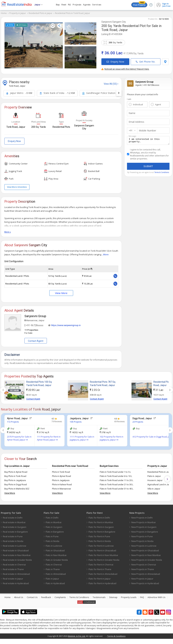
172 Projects (13, 421)
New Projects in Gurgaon (144, 526)
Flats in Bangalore (55, 531)
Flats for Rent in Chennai (101, 563)
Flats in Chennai (54, 563)
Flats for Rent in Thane (100, 568)
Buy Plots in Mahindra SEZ (17, 488)
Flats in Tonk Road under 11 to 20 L (117, 479)
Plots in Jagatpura (61, 479)
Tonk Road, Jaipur (115, 29)
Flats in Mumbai (54, 521)
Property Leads (129, 596)
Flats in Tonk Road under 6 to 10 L (116, 475)
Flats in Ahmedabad (56, 573)
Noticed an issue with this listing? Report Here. (125, 68)
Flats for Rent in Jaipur (100, 577)
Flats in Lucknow (54, 545)
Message (133, 135)
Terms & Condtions (162, 172)
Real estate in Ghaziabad (16, 549)
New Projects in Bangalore (145, 531)
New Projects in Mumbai (143, 521)
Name (132, 112)
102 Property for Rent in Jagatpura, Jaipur (112, 437)
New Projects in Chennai (144, 563)
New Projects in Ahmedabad (146, 573)
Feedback (46, 596)
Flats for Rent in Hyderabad (102, 582)
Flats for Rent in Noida (100, 540)
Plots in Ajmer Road (61, 475)
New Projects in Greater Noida (147, 559)
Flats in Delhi (52, 516)
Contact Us (32, 596)
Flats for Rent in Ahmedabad (103, 573)
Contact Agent (36, 340)
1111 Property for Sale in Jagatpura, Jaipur (82, 437)
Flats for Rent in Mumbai (101, 521)
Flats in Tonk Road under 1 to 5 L (115, 471)
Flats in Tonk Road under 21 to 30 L (117, 483)
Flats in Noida (52, 540)
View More (61, 292)
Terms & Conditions (79, 596)
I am (129, 98)
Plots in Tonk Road (61, 471)
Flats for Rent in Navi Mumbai (103, 554)
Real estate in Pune (13, 535)
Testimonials (99, 596)
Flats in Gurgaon (54, 526)
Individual (138, 103)
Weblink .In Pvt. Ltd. (77, 635)
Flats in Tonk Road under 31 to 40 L (117, 488)
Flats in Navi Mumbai (56, 554)
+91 (131, 129)
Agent (158, 103)
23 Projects (138, 421)
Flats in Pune (52, 535)
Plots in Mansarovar (61, 488)
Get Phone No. (146, 60)
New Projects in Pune (142, 535)
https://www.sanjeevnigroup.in (66, 324)
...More (105, 253)
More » (8, 231)
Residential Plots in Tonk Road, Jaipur (73, 13)
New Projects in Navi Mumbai (146, 554)
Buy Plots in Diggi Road (16, 483)
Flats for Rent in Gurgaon (101, 526)
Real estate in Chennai (14, 563)
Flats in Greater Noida (57, 559)
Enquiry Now (115, 60)
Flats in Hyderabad (55, 582)
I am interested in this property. (148, 140)
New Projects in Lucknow (144, 545)
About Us (19, 596)
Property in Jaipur (18, 13)
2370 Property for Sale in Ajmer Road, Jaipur (19, 437)
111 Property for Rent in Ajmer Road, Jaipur (49, 437)
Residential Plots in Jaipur (40, 13)
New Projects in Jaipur (142, 577)
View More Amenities (17, 186)
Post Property (139, 4)
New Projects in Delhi (142, 516)
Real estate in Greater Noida (17, 559)
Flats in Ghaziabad (55, 549)
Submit (148, 166)
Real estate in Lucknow (14, 545)
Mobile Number (147, 129)
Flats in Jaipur (52, 577)
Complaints (60, 596)
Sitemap (113, 596)
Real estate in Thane (13, 568)
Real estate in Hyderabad (16, 582)
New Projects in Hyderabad (145, 582)
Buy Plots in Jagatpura (15, 479)
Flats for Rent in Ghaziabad (102, 549)
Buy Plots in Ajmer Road (16, 471)
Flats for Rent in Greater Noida (104, 559)
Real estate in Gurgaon (15, 526)
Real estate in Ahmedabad (16, 573)
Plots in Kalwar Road (62, 483)
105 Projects (76, 421)
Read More (75, 362)
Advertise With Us (157, 596)
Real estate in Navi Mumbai (17, 554)
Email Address (136, 121)
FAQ (142, 596)
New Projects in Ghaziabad (145, 549)
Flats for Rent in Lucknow (101, 545)
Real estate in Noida (13, 540)
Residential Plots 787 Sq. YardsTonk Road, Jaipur (103, 382)
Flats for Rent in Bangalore (102, 531)
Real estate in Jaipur (13, 577)
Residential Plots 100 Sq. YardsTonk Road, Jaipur (39, 382)
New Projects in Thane (143, 568)
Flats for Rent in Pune (99, 535)
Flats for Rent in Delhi (99, 516)
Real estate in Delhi (13, 516)
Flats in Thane (53, 568)
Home (4, 13)
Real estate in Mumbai (14, 521)
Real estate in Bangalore (15, 531)
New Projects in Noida (142, 540)
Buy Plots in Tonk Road (15, 475)
